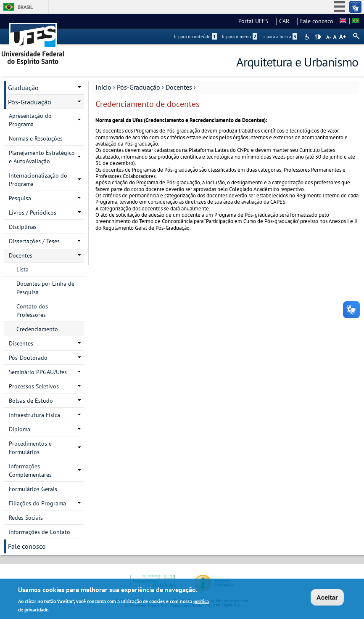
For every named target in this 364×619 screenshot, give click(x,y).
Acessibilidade (308, 37)
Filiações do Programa (37, 503)
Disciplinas (23, 227)
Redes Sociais (26, 518)
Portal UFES (256, 21)
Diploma (20, 429)
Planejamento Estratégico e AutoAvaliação (42, 157)
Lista (22, 269)
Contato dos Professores (32, 311)
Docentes (179, 87)
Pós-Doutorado (28, 358)
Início (103, 87)
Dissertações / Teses (34, 241)
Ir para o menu (240, 37)
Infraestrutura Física (34, 415)
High (318, 37)
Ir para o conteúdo (195, 37)
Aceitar (327, 599)
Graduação (23, 88)
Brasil (25, 7)
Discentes (21, 343)
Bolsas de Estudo (31, 401)
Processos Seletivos (34, 386)
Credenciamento (37, 329)
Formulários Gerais (33, 489)
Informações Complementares (30, 470)
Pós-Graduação (138, 87)
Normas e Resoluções (36, 138)
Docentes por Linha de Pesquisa (45, 288)
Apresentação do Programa (30, 120)
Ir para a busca (280, 37)
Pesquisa (20, 198)
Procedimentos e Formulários (30, 448)
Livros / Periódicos (33, 213)
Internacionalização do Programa (38, 180)
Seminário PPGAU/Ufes (38, 372)
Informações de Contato (40, 532)
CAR (287, 21)
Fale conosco (317, 21)
